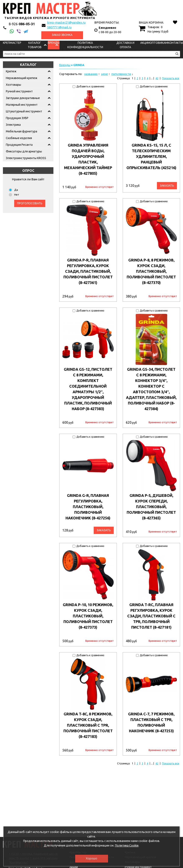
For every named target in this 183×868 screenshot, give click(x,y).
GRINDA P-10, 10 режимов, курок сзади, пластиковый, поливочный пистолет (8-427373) (88, 616)
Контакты (175, 43)
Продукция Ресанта (19, 145)
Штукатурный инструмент (24, 111)
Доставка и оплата (125, 45)
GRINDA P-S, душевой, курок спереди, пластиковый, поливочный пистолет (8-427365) (151, 507)
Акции (145, 43)
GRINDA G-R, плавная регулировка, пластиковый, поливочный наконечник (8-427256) (88, 507)
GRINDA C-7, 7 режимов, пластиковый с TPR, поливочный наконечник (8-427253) (151, 722)
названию (91, 74)
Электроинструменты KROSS (26, 158)
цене (105, 74)
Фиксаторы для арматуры (24, 151)
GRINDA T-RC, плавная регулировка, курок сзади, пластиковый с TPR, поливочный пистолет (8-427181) (151, 616)
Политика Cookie (127, 845)
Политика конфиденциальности (85, 45)
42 (157, 78)
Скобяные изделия (19, 138)
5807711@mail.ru (59, 27)
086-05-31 (22, 24)
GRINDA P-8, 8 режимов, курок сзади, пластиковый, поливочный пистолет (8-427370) (151, 271)
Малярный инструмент (22, 105)
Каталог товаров (35, 45)
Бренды (54, 43)
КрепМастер (12, 43)
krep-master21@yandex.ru (66, 22)
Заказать (167, 186)
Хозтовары (13, 85)
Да (16, 190)
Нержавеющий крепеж (22, 78)
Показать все (171, 78)
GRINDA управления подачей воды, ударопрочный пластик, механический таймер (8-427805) (88, 159)
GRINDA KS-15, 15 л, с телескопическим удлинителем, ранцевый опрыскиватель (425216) (151, 156)
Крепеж (11, 71)
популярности (121, 74)
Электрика (13, 125)
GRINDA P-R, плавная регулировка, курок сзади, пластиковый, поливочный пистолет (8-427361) (88, 271)
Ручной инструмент (19, 91)
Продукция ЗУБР (17, 118)
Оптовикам (159, 43)
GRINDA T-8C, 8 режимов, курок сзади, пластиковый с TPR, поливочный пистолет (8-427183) (88, 725)
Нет (17, 195)
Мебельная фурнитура (21, 131)
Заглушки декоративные (23, 98)
